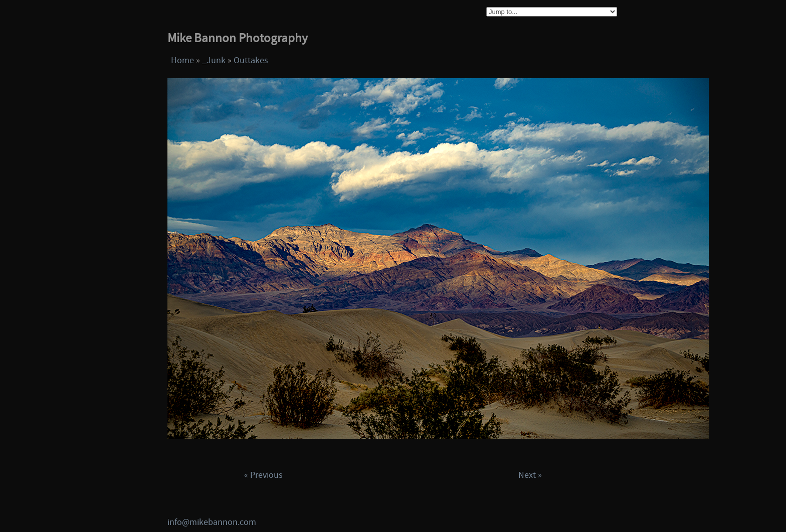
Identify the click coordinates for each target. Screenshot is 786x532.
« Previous (263, 475)
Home (182, 60)
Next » (530, 475)
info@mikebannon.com (212, 522)
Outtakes (251, 60)
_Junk (214, 60)
